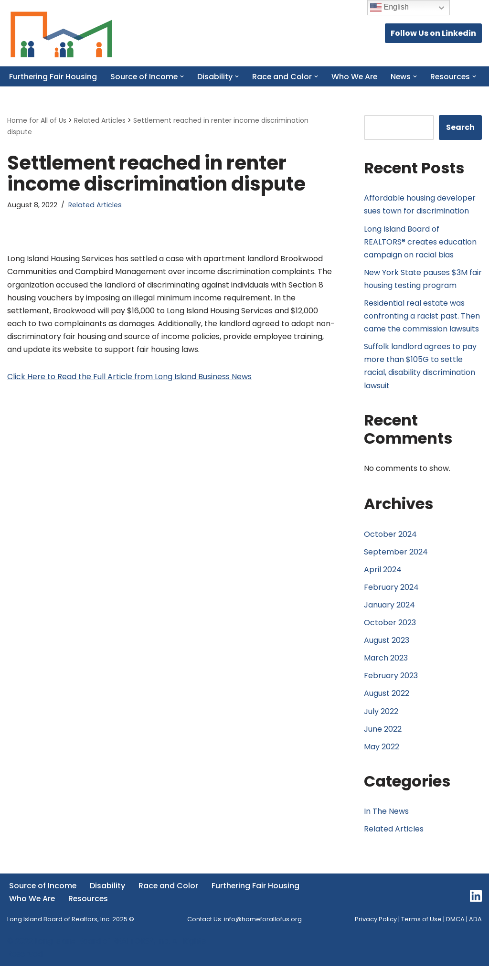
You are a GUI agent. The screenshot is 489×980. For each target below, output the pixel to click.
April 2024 (383, 583)
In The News (386, 825)
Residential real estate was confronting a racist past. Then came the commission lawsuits (422, 329)
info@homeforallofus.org (263, 933)
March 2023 (386, 672)
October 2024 (390, 548)
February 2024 (391, 601)
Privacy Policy (376, 933)
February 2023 (391, 689)
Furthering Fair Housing (53, 77)
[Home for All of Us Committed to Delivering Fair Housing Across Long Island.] (61, 33)
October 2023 (390, 636)
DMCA (455, 933)
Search (460, 140)
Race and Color (170, 900)
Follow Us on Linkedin (433, 33)
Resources (90, 912)
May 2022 (382, 761)
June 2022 (383, 743)
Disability (108, 900)
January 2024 (389, 618)
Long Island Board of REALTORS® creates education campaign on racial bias (420, 254)
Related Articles (95, 218)
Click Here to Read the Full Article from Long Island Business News (129, 390)
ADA (475, 933)
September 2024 (396, 565)
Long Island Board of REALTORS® (94, 955)
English (389, 8)
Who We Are (357, 77)
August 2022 (387, 707)
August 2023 (387, 654)
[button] (183, 76)
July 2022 (381, 725)
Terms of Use (421, 933)
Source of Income (43, 900)
